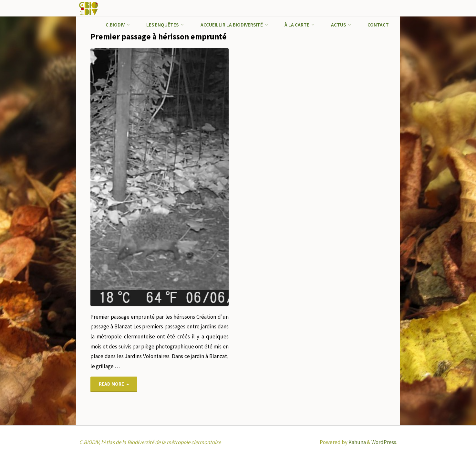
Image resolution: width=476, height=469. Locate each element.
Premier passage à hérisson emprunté (159, 37)
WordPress (384, 442)
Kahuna (357, 442)
